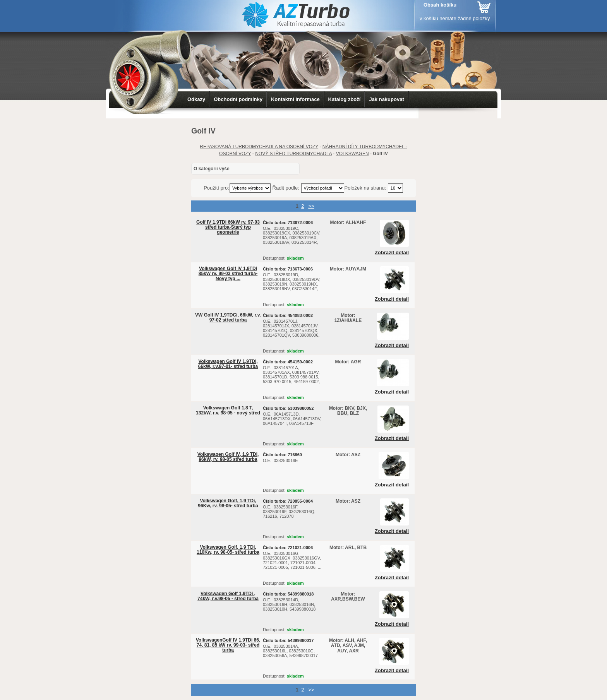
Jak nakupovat (386, 99)
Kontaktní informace (295, 99)
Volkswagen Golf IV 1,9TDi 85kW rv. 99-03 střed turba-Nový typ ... (228, 274)
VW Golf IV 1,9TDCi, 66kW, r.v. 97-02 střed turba (228, 317)
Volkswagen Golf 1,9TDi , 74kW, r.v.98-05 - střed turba (228, 596)
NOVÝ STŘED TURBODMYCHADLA (293, 154)
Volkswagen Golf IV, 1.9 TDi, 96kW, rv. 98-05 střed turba (228, 457)
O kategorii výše (212, 169)
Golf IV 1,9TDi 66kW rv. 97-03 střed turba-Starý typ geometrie (228, 227)
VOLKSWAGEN (352, 154)
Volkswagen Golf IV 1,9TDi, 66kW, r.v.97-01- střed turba (228, 364)
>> (311, 206)
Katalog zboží (345, 99)
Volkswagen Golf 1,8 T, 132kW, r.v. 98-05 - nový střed (228, 410)
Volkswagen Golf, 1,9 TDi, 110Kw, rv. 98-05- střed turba (228, 550)
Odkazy (196, 99)
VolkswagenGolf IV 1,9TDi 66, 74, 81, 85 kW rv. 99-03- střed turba (228, 645)
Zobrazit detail (392, 253)
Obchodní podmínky (238, 99)
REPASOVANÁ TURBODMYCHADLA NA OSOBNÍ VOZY (259, 147)
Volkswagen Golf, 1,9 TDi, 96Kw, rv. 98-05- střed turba (228, 503)
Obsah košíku (440, 5)
